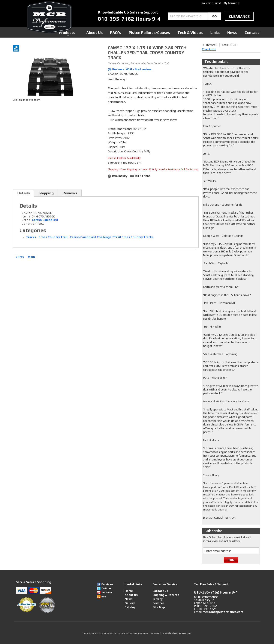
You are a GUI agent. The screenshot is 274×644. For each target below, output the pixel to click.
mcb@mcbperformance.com (223, 612)
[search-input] (188, 16)
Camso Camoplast (45, 220)
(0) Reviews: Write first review (130, 69)
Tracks (31, 237)
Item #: (27, 216)
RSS (104, 597)
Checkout (209, 49)
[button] (195, 16)
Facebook (107, 584)
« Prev (20, 257)
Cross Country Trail (53, 237)
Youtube (107, 592)
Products (117, 32)
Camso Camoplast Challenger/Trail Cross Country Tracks (112, 237)
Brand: (26, 220)
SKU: (112, 74)
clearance (239, 17)
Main (31, 257)
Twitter (106, 588)
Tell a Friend (142, 176)
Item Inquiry (120, 176)
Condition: (29, 223)
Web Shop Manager (178, 633)
